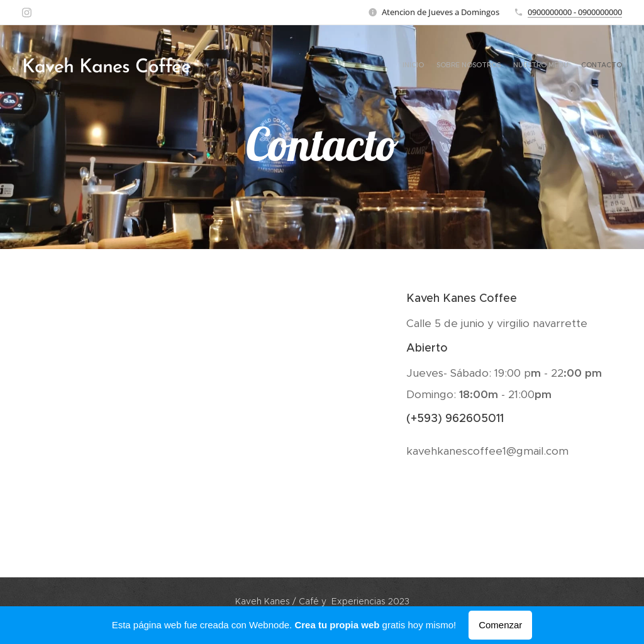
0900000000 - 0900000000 (575, 12)
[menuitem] (586, 66)
